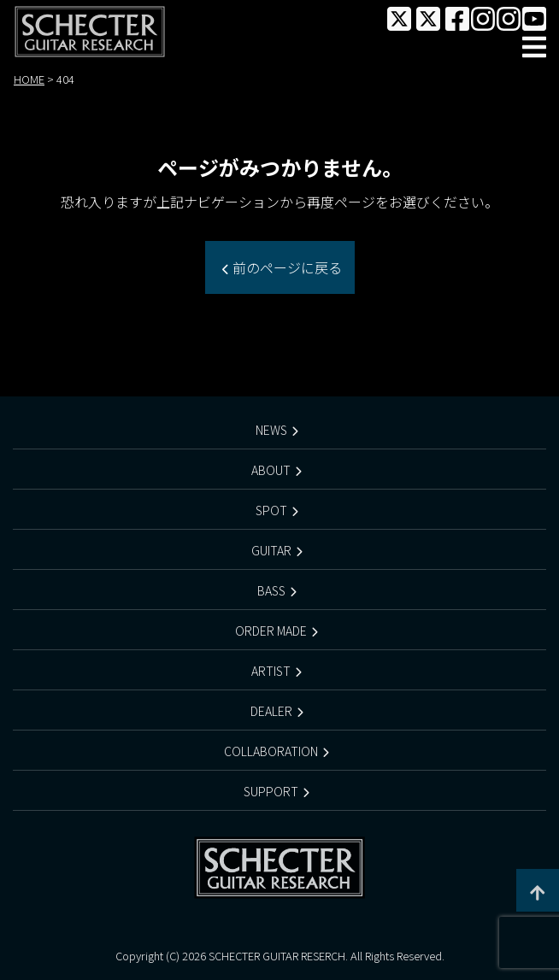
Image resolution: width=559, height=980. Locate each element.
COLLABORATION (271, 751)
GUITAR (271, 550)
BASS (271, 590)
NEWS (271, 430)
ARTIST (271, 671)
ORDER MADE (271, 631)
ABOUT (271, 470)
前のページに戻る (285, 267)
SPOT (271, 510)
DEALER (271, 711)
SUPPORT (271, 791)
